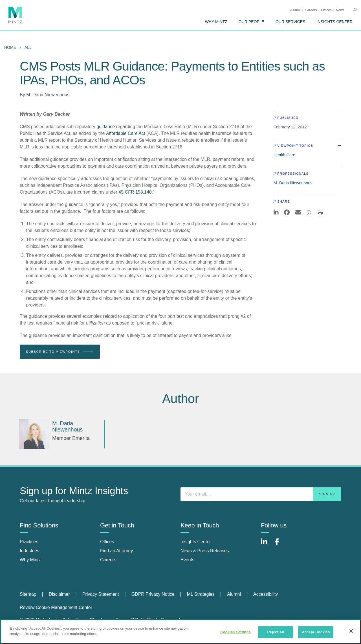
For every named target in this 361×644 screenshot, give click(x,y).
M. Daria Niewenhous (48, 95)
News (340, 10)
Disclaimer (59, 594)
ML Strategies (201, 594)
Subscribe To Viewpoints (60, 352)
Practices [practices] (29, 542)
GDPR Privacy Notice (153, 594)
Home (10, 47)
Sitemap (28, 594)
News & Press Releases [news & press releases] (205, 551)
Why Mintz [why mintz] (30, 560)
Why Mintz (216, 22)
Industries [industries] (29, 551)
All (28, 47)
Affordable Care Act (126, 133)
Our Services (290, 22)
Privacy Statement (101, 594)
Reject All (276, 632)
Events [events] (187, 560)
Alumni (295, 10)
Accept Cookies (316, 632)
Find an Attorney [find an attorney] (117, 551)
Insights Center (334, 22)
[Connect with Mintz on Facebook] (280, 545)
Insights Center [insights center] (196, 542)
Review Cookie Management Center (56, 607)
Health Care (284, 155)
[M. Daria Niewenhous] (34, 434)
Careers (311, 10)
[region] (180, 632)
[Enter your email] (261, 494)
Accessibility (266, 594)
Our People (251, 22)
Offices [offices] (107, 542)
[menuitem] (216, 22)
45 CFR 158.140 (135, 192)
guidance (106, 127)
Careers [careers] (108, 560)
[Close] (351, 631)
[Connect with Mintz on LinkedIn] (267, 545)
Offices (326, 10)
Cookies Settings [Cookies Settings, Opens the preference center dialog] (235, 632)
